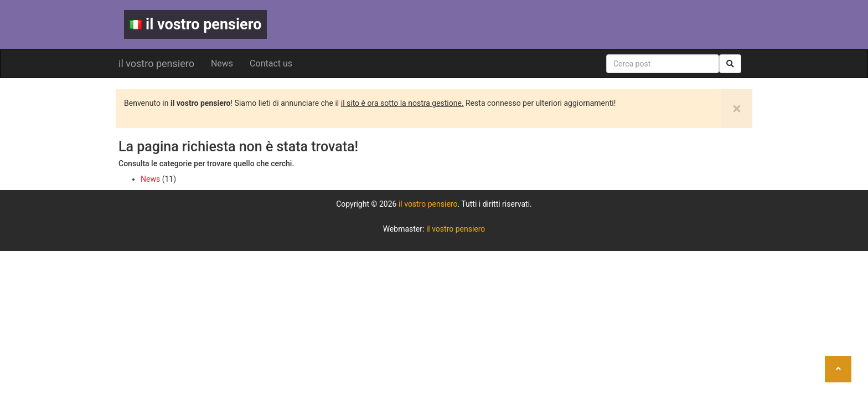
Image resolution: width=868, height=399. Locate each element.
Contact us (271, 63)
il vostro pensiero (195, 24)
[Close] (737, 109)
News (222, 63)
